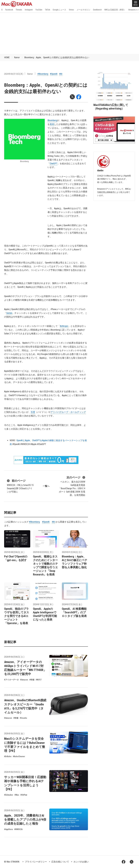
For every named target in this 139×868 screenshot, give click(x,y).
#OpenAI (54, 74)
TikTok (47, 10)
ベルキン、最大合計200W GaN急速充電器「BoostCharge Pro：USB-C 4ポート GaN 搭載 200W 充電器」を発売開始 (72, 486)
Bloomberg (52, 120)
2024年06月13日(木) (14, 74)
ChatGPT (54, 163)
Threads (19, 10)
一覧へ (46, 486)
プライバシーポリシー (36, 862)
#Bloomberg (43, 74)
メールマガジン (84, 10)
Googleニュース (59, 10)
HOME (7, 57)
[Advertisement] (69, 33)
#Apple (33, 444)
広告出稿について (60, 862)
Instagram (29, 10)
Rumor (17, 57)
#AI (61, 74)
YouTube (39, 10)
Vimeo (71, 10)
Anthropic (64, 326)
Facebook (9, 10)
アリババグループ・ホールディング (68, 412)
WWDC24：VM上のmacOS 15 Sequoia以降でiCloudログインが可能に (20, 486)
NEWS (12, 440)
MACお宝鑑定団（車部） (115, 10)
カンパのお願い (81, 862)
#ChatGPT (42, 444)
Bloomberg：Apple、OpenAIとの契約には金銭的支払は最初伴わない (57, 57)
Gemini (9, 313)
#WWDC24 (25, 444)
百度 (33, 412)
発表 (52, 124)
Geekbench (97, 10)
